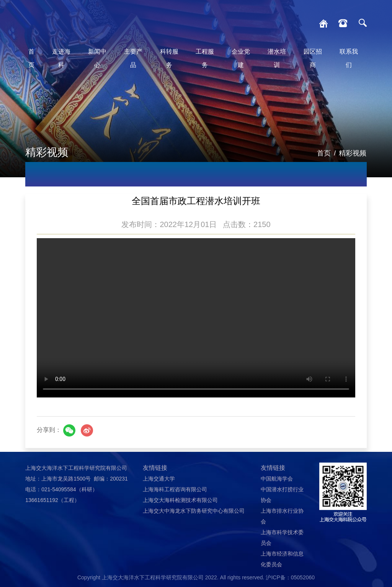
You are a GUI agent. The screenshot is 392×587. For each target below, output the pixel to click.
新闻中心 (97, 58)
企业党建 (241, 58)
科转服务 (169, 58)
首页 (31, 58)
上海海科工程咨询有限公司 (175, 489)
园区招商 (313, 58)
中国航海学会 (277, 479)
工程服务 (205, 58)
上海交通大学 (159, 479)
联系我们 (349, 58)
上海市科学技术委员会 (282, 538)
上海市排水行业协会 (282, 516)
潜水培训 (277, 58)
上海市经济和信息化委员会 (282, 559)
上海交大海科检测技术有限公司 (180, 500)
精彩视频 (353, 153)
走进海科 (61, 58)
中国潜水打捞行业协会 (282, 495)
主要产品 (133, 58)
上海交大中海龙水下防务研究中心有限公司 (194, 511)
